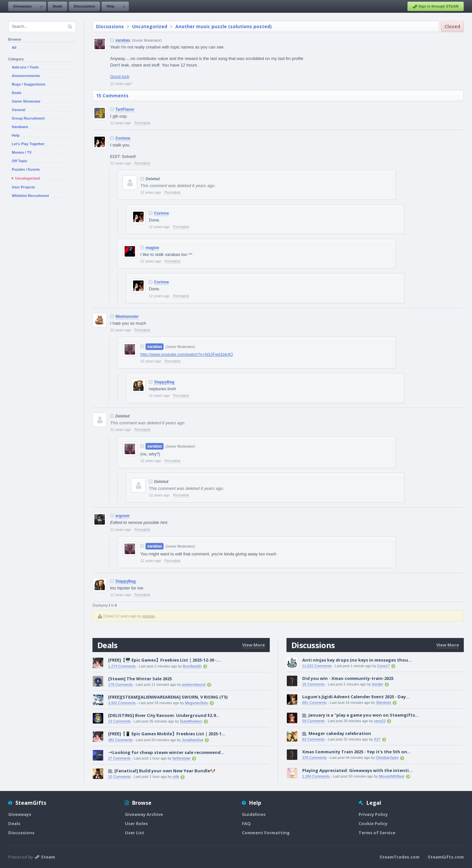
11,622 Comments (317, 666)
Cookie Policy (373, 823)
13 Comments (119, 721)
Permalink (142, 123)
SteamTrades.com (400, 857)
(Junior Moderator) (147, 40)
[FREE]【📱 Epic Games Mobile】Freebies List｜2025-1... (167, 734)
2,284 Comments (316, 776)
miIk (176, 777)
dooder (378, 684)
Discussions (84, 6)
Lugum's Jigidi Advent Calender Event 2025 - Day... (356, 697)
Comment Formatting (266, 833)
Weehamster (127, 317)
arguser (123, 516)
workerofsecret (194, 685)
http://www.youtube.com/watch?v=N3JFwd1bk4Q (187, 354)
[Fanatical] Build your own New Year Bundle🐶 (165, 771)
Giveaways (22, 6)
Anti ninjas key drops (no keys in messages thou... (357, 660)
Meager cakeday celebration (340, 733)
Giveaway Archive (144, 814)
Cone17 (384, 666)
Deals (58, 6)
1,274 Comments (122, 666)
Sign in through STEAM (436, 7)
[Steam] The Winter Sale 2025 (140, 679)
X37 (377, 739)
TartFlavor (125, 109)
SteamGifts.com (446, 857)
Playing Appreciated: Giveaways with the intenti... (357, 770)
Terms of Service (377, 833)
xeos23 (380, 721)
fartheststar (181, 758)
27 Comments (119, 758)
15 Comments (112, 96)
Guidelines (254, 814)
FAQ (246, 823)
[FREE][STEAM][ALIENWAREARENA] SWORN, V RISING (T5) (168, 697)
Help (110, 6)
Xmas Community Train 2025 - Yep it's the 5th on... (357, 752)
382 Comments (120, 740)
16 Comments (313, 684)
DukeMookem (191, 721)
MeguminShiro (197, 703)
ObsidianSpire (387, 758)
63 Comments (313, 739)
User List (135, 833)
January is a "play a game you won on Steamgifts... (364, 715)
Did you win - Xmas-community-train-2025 (348, 678)
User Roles (136, 823)
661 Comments (315, 703)
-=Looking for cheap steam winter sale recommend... (166, 752)
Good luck (120, 77)
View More (254, 645)
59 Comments (313, 721)
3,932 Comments (122, 703)
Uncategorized (150, 26)
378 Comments (315, 758)
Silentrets (383, 703)
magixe (152, 248)
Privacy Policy (373, 814)
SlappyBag (164, 382)
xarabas (123, 40)
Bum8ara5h (192, 666)
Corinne (123, 138)
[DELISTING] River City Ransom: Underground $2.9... (164, 715)
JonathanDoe (193, 740)
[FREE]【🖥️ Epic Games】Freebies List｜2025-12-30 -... (164, 660)
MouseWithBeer (392, 776)
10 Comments (119, 777)
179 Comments (120, 685)
